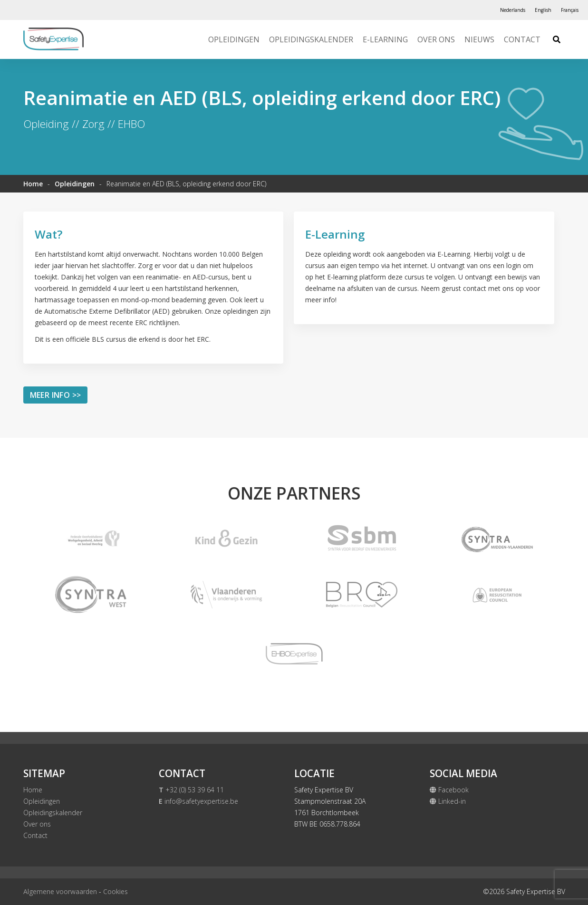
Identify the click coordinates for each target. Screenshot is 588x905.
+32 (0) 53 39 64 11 (191, 790)
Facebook (449, 790)
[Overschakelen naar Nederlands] (513, 10)
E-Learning (385, 39)
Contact (522, 39)
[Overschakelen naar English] (543, 10)
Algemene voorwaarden (60, 891)
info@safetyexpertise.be (198, 801)
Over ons (436, 39)
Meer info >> (56, 395)
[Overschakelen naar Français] (570, 10)
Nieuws (479, 39)
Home (33, 184)
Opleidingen (234, 39)
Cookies (116, 891)
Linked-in (448, 801)
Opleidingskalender (311, 39)
